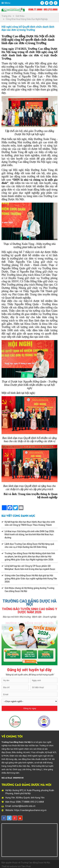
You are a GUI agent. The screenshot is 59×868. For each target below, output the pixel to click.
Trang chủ (6, 16)
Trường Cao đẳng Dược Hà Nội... (36, 863)
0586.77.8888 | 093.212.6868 (43, 9)
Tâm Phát (26, 866)
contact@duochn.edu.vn (24, 806)
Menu (7, 3)
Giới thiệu (20, 16)
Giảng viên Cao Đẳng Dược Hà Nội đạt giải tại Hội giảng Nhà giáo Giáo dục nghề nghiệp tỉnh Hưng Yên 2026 (31, 579)
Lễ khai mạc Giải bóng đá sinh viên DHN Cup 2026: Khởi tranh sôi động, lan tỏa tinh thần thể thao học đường (30, 534)
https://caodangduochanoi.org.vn (30, 810)
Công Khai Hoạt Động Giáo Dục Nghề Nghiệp (27, 19)
